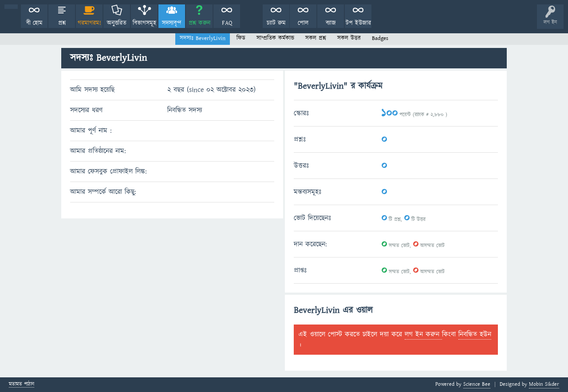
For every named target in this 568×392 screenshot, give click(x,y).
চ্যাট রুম (276, 23)
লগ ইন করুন (423, 334)
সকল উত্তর (349, 38)
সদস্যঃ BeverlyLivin (203, 38)
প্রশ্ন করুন (199, 23)
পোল (303, 23)
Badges (380, 38)
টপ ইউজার (358, 23)
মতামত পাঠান (22, 385)
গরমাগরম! (89, 23)
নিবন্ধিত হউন (475, 334)
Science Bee (477, 384)
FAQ (227, 23)
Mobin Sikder (544, 384)
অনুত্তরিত (117, 23)
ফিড (241, 38)
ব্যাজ (331, 23)
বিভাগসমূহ (144, 23)
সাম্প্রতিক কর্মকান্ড (275, 38)
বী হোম (34, 23)
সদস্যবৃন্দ (172, 23)
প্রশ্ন (62, 23)
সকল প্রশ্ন (316, 38)
